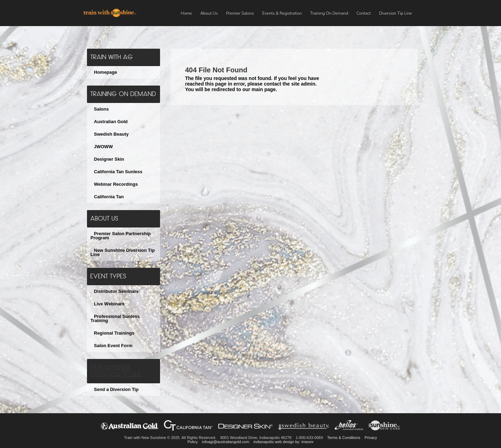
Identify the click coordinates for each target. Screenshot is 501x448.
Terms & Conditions (344, 438)
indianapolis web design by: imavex (284, 442)
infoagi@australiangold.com (225, 442)
